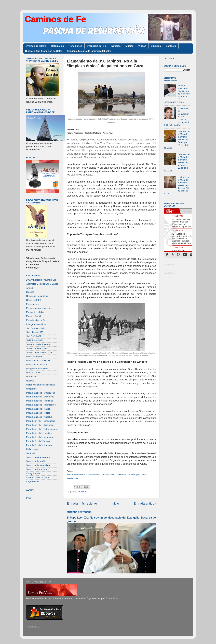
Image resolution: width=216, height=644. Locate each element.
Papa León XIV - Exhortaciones (42, 429)
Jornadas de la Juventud (39, 344)
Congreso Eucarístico (37, 296)
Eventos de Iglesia (36, 46)
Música (129, 46)
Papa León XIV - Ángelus (39, 445)
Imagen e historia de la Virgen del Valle (89, 51)
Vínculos (156, 46)
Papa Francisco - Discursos (40, 397)
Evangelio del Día (97, 46)
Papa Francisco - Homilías (39, 401)
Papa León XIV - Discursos (40, 425)
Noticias (116, 46)
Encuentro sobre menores (39, 308)
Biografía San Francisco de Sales (44, 51)
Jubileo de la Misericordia (39, 352)
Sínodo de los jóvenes (37, 469)
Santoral (30, 453)
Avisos (30, 288)
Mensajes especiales (37, 365)
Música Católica (34, 373)
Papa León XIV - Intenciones (41, 437)
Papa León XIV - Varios (38, 441)
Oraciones (31, 389)
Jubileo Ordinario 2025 (38, 348)
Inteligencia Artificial (36, 324)
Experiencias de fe (36, 320)
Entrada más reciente (82, 503)
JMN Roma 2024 (35, 340)
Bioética (30, 292)
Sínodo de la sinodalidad (39, 465)
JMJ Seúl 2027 (34, 336)
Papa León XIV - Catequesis (40, 421)
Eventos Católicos (35, 316)
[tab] (172, 211)
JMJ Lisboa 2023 (35, 332)
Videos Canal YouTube (38, 477)
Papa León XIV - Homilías (39, 433)
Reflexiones (75, 46)
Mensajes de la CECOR (38, 360)
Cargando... (170, 265)
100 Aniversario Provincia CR (41, 280)
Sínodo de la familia (36, 461)
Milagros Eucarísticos (37, 369)
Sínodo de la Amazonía (38, 457)
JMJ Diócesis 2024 (36, 328)
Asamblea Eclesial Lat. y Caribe (42, 284)
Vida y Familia (33, 473)
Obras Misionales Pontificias (40, 385)
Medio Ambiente (34, 356)
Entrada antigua (145, 503)
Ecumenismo (33, 304)
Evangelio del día (35, 312)
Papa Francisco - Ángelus (39, 417)
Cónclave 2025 (34, 300)
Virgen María (33, 481)
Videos (142, 46)
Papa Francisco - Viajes (38, 413)
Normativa (31, 377)
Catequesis (58, 46)
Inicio (115, 503)
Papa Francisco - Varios (38, 409)
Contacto (171, 46)
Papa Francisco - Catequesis (41, 393)
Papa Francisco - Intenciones (41, 405)
